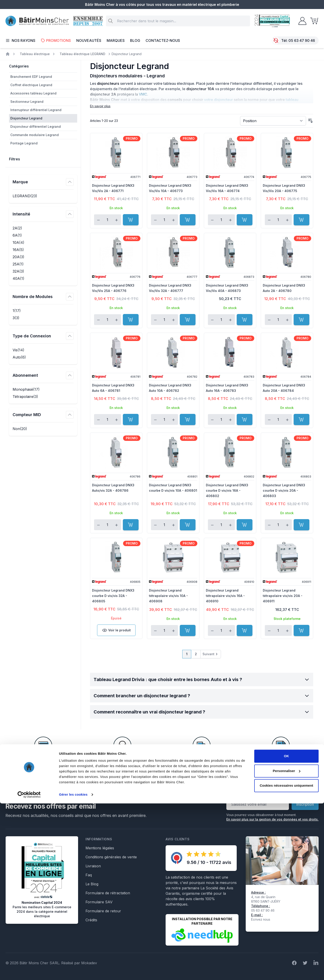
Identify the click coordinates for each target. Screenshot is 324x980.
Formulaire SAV (99, 902)
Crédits (91, 920)
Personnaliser (287, 947)
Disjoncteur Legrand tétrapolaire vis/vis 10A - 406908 (168, 596)
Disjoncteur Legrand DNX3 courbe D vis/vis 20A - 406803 (284, 490)
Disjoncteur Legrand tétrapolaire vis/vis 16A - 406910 (225, 596)
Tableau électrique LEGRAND (82, 54)
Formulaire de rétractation (108, 893)
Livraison (93, 866)
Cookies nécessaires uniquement (286, 962)
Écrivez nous (261, 919)
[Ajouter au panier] (131, 220)
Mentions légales (100, 848)
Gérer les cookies (73, 971)
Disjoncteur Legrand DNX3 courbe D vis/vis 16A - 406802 (227, 490)
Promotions (56, 40)
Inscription (305, 804)
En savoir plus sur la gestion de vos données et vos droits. (272, 819)
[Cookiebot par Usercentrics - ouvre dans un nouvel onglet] (29, 971)
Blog (135, 40)
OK (287, 933)
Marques (116, 40)
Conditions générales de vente (111, 857)
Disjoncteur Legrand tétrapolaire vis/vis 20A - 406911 (283, 596)
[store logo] (37, 21)
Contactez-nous (163, 40)
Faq (89, 875)
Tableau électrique (35, 54)
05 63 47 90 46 (302, 40)
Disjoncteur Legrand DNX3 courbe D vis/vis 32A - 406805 (113, 596)
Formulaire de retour (103, 911)
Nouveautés (89, 40)
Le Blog (92, 884)
